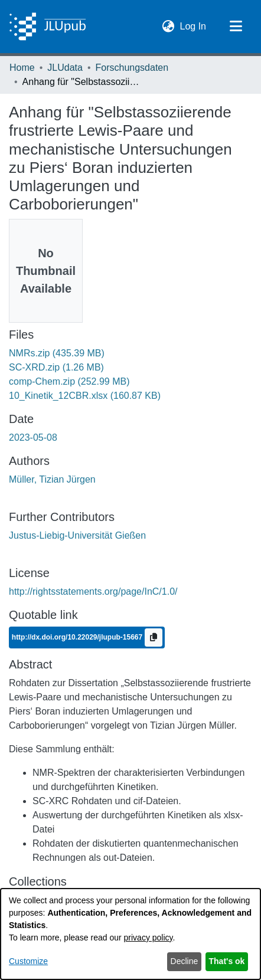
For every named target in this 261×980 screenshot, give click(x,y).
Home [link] (22, 68)
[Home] (48, 27)
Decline (185, 961)
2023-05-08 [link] (33, 437)
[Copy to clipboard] (154, 638)
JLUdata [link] (65, 68)
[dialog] (130, 934)
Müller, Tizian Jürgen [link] (52, 479)
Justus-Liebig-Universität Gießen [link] (77, 535)
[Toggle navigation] (236, 27)
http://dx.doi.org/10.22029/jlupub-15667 (78, 637)
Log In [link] (194, 25)
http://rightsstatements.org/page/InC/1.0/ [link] (93, 591)
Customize (28, 961)
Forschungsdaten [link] (132, 68)
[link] (57, 353)
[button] (169, 27)
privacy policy (149, 938)
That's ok (227, 961)
